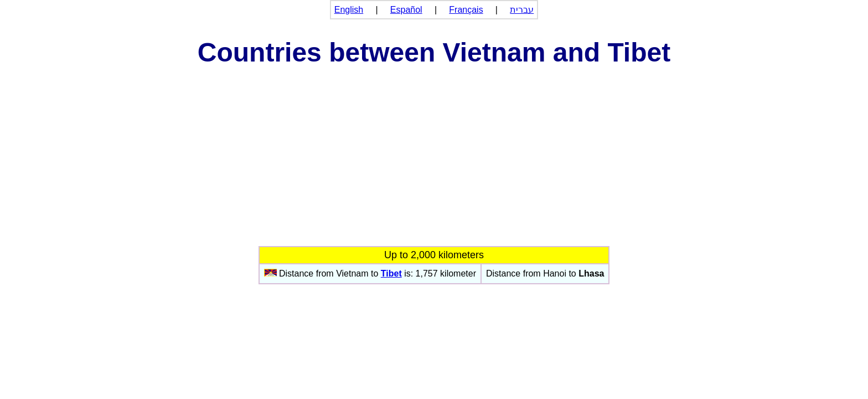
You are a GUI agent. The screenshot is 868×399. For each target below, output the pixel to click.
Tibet (391, 273)
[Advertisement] (434, 163)
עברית (522, 10)
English (349, 10)
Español (406, 10)
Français (466, 10)
